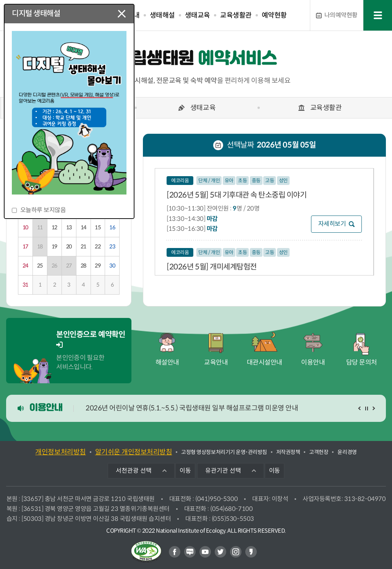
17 (25, 246)
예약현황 (274, 15)
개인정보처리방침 (60, 452)
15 (98, 227)
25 (40, 266)
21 (83, 246)
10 (25, 227)
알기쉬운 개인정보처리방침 (134, 452)
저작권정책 (288, 452)
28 (83, 266)
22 (98, 246)
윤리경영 (347, 452)
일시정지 (367, 409)
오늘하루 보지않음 (43, 210)
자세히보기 (332, 224)
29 (98, 266)
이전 (360, 409)
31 (25, 285)
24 (25, 266)
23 (112, 246)
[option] (196, 110)
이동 (185, 471)
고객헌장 (319, 452)
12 (54, 227)
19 (54, 246)
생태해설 (162, 15)
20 (69, 246)
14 (83, 227)
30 (112, 266)
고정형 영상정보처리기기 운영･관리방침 (224, 452)
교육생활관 (236, 15)
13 (69, 227)
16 (112, 227)
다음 (373, 409)
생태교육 (198, 15)
